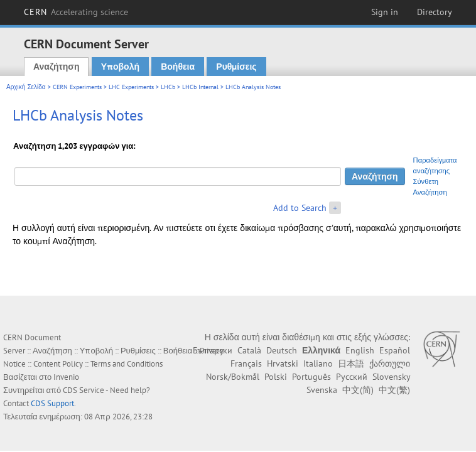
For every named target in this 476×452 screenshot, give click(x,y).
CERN (76, 12)
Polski (276, 377)
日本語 (351, 363)
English (360, 350)
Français (246, 363)
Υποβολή (120, 67)
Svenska (322, 390)
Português (311, 377)
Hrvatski (283, 363)
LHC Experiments (131, 87)
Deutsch (282, 350)
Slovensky (391, 377)
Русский (352, 377)
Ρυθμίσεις (236, 67)
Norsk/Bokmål (233, 377)
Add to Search (300, 208)
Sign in (385, 12)
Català (249, 350)
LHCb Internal (200, 87)
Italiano (318, 363)
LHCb (168, 87)
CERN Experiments (77, 87)
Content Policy (58, 364)
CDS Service (84, 390)
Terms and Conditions (127, 364)
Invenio (66, 377)
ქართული (390, 363)
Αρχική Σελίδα (26, 87)
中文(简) (358, 390)
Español (395, 350)
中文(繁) (394, 390)
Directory (435, 12)
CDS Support (52, 403)
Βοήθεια (178, 67)
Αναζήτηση (57, 67)
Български (213, 350)
